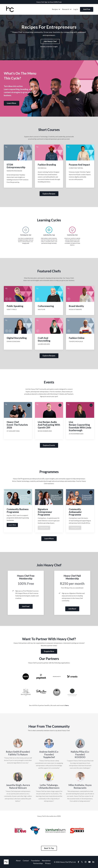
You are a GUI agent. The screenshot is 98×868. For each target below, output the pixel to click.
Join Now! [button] (72, 609)
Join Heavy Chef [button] (50, 41)
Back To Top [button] (49, 848)
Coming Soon (44, 527)
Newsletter (46, 860)
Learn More (12, 525)
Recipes (56, 9)
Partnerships (38, 863)
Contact (26, 860)
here (67, 705)
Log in (56, 46)
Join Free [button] (87, 9)
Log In (76, 9)
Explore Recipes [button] (49, 193)
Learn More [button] (12, 103)
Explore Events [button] (49, 445)
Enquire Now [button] (49, 651)
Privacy (48, 863)
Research (67, 9)
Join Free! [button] (26, 606)
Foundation (35, 860)
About (18, 860)
